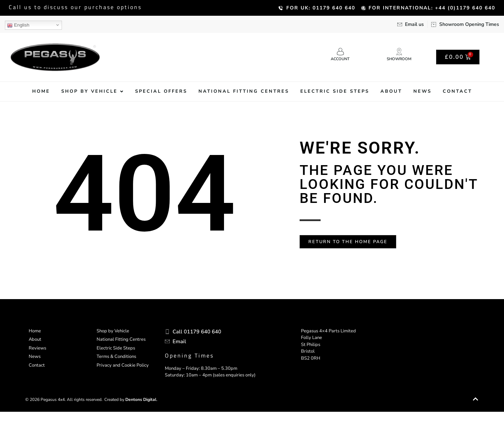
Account (340, 59)
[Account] (340, 52)
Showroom (399, 59)
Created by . (131, 412)
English (18, 25)
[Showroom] (399, 52)
